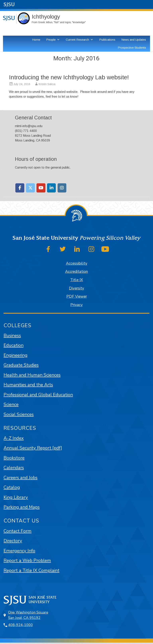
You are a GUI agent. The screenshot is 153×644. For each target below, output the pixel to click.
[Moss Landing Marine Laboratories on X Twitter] (30, 188)
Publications (107, 40)
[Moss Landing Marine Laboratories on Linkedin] (51, 188)
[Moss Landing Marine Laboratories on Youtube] (41, 188)
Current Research (77, 40)
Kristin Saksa (47, 84)
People (51, 40)
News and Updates (134, 40)
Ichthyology (46, 17)
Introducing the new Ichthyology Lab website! (69, 77)
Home (36, 40)
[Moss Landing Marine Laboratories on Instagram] (62, 188)
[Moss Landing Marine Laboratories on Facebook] (20, 188)
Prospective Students (132, 48)
